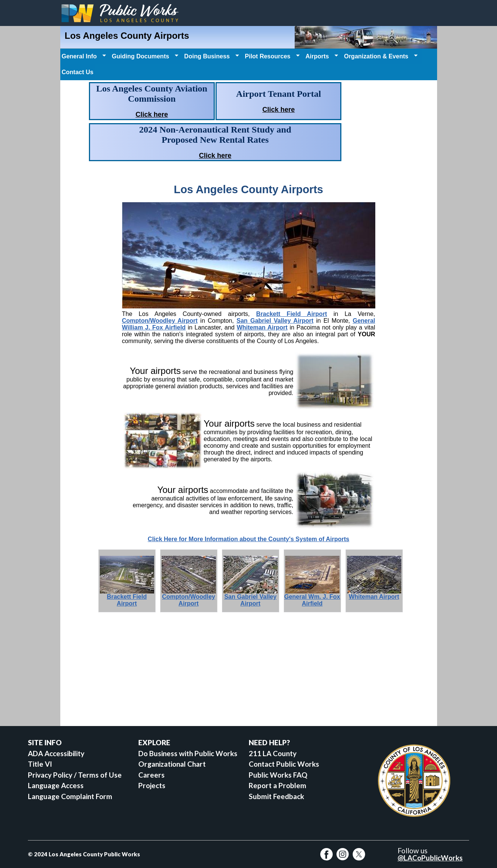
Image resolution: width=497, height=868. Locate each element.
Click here (152, 114)
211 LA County (273, 753)
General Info (83, 56)
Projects (152, 785)
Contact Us (78, 72)
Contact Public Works (284, 764)
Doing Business (211, 56)
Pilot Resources (271, 56)
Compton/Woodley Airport (160, 321)
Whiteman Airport (262, 327)
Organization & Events (380, 56)
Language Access (56, 785)
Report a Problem (278, 785)
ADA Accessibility (56, 753)
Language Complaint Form (70, 796)
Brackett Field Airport (292, 314)
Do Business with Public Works (188, 753)
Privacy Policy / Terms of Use (75, 775)
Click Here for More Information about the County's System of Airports (248, 539)
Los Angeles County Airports (127, 36)
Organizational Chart (172, 764)
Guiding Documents (144, 56)
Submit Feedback (276, 796)
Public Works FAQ (278, 775)
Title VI (40, 764)
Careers (151, 775)
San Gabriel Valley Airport (275, 321)
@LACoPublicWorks (430, 858)
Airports (321, 56)
